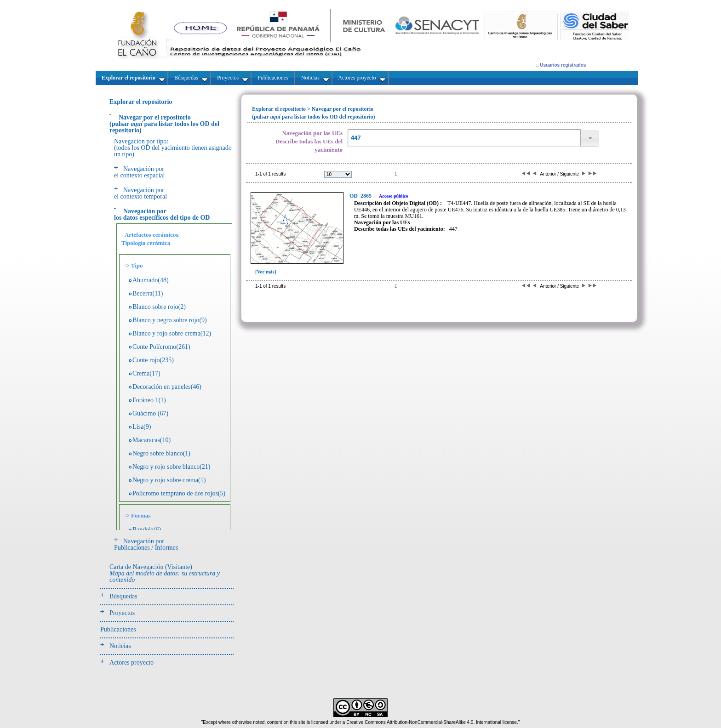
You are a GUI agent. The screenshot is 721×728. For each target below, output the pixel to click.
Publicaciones (118, 629)
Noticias (120, 646)
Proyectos (122, 613)
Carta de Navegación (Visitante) (165, 573)
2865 (361, 196)
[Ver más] (266, 272)
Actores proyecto (132, 663)
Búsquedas (123, 596)
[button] (590, 139)
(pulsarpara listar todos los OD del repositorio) (164, 124)
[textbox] (464, 138)
